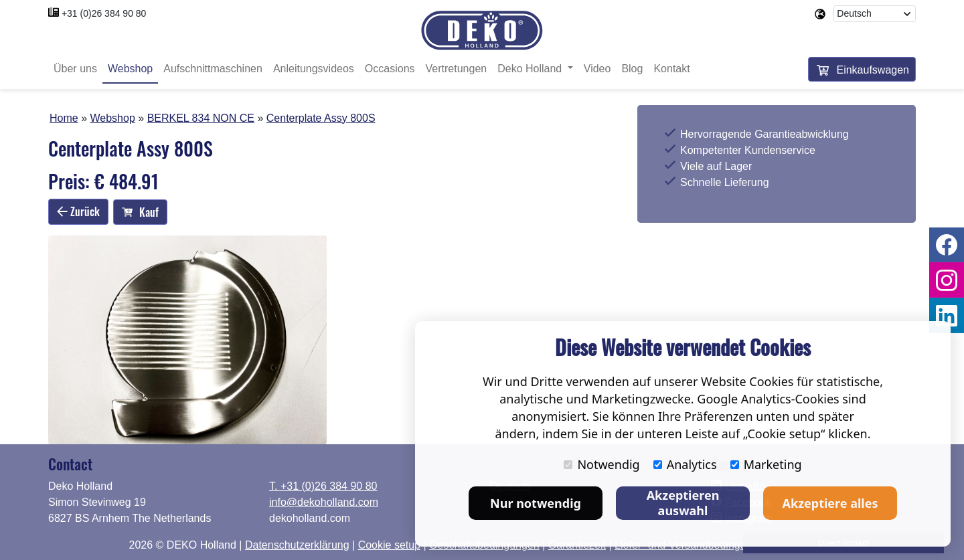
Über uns (75, 69)
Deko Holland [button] (531, 69)
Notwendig (601, 464)
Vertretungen (457, 69)
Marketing (766, 464)
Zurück (78, 211)
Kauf (140, 212)
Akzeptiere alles (830, 503)
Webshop (130, 69)
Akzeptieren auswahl (683, 503)
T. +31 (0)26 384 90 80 (323, 486)
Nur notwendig (536, 503)
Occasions (390, 69)
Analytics (685, 464)
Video (597, 69)
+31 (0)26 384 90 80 (104, 13)
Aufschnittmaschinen (213, 69)
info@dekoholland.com (324, 502)
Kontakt (671, 69)
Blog (632, 69)
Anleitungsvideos (314, 69)
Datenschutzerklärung (297, 545)
